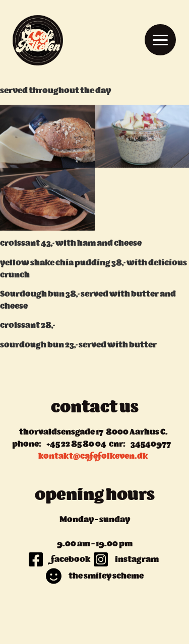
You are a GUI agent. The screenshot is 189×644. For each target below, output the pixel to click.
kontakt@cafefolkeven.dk (93, 457)
